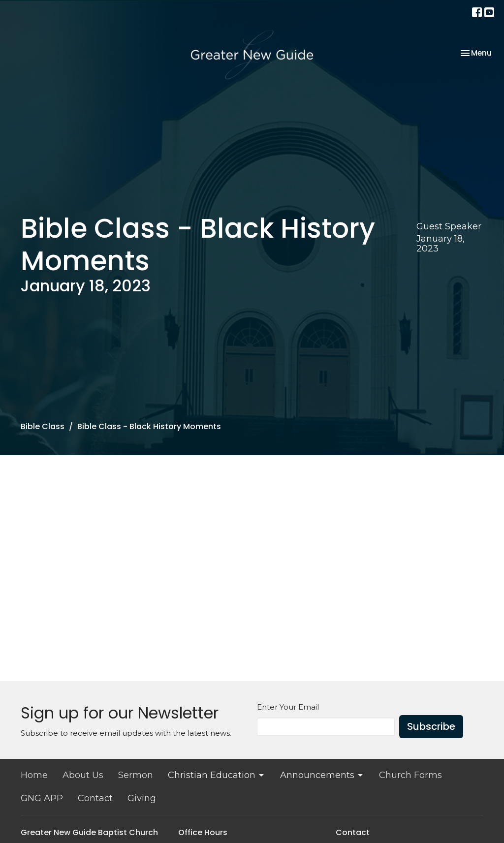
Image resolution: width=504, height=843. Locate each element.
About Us (83, 775)
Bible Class (43, 426)
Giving (142, 798)
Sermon (136, 775)
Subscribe (431, 726)
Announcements (322, 775)
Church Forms (410, 775)
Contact (95, 798)
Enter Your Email (288, 707)
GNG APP (42, 798)
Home (34, 775)
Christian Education (217, 775)
